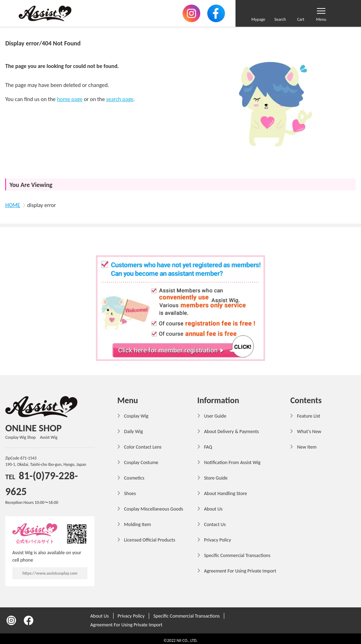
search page (120, 99)
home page (70, 99)
